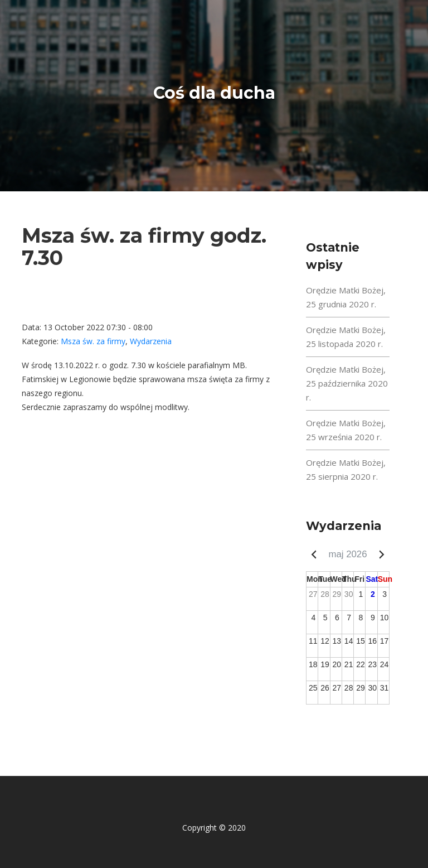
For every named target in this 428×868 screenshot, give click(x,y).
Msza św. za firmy (93, 341)
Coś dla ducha (214, 93)
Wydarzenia (151, 341)
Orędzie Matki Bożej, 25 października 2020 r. (347, 383)
